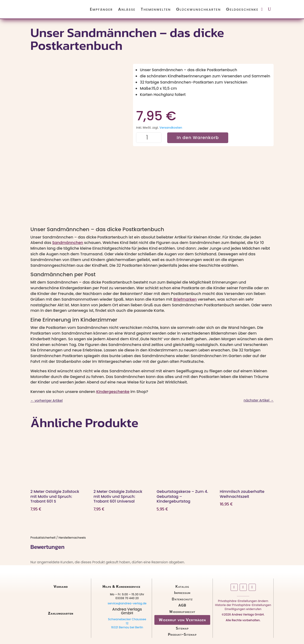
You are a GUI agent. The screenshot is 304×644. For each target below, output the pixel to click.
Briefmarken (185, 299)
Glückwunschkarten (198, 9)
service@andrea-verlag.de (127, 603)
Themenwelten (156, 9)
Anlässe (127, 9)
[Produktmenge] (149, 138)
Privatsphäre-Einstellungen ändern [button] (243, 602)
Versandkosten (171, 128)
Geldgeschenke (242, 9)
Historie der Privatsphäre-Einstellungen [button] (243, 606)
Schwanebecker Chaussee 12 (127, 621)
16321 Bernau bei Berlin (127, 627)
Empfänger (101, 9)
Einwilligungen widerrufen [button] (243, 610)
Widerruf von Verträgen (182, 620)
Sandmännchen (68, 243)
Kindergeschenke (113, 392)
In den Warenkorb (198, 138)
